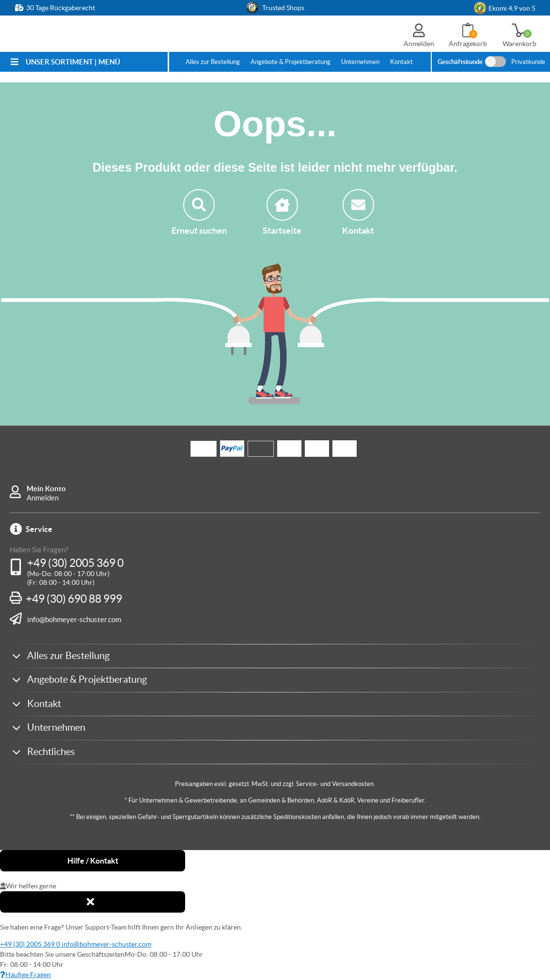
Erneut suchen (199, 212)
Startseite (282, 212)
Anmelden (43, 498)
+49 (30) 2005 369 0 (75, 563)
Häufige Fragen (25, 975)
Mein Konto (46, 489)
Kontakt (358, 212)
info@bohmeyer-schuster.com (74, 619)
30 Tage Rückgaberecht (61, 8)
